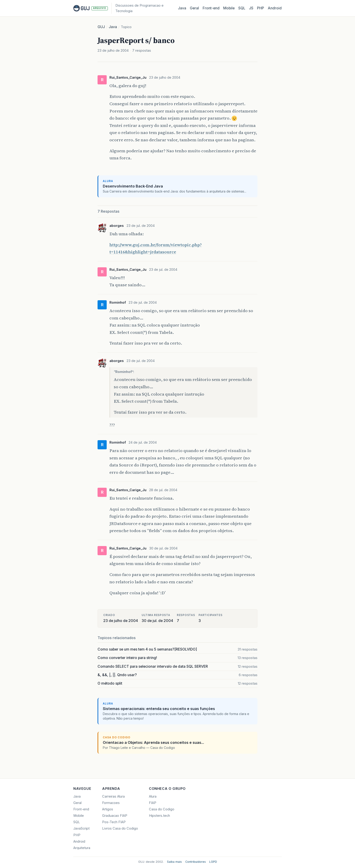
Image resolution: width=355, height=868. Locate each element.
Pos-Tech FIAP (114, 822)
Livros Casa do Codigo (120, 828)
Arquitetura (82, 848)
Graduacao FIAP (115, 816)
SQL (242, 8)
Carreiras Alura (113, 796)
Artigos (108, 809)
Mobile (229, 8)
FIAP (153, 803)
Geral (194, 8)
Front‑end (211, 8)
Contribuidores (196, 862)
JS (251, 8)
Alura (153, 796)
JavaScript (81, 828)
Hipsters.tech (159, 816)
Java (182, 8)
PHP (261, 8)
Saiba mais (174, 862)
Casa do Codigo (162, 809)
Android (275, 8)
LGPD (213, 862)
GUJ (101, 27)
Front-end (81, 809)
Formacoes (111, 803)
